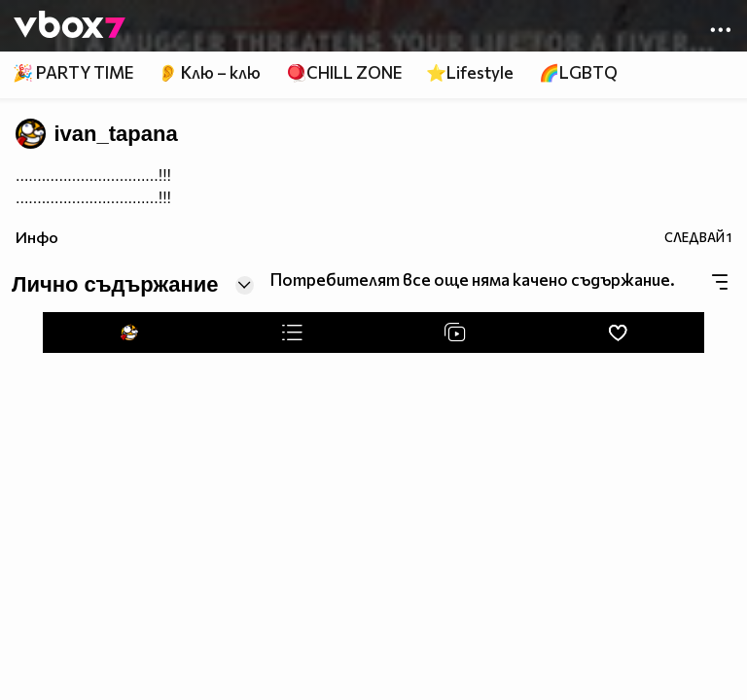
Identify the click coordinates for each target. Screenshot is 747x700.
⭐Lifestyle (470, 72)
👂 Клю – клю (209, 72)
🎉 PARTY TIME (73, 72)
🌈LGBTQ (578, 72)
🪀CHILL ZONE (344, 72)
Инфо (37, 237)
